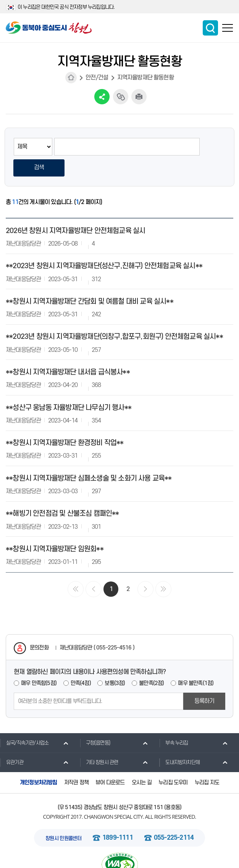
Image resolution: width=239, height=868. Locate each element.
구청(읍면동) (95, 722)
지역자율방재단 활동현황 (145, 78)
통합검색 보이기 (210, 28)
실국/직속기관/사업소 (24, 722)
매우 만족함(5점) (39, 662)
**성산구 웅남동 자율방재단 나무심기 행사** (69, 387)
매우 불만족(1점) (196, 662)
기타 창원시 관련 (99, 741)
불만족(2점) (151, 662)
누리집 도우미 (173, 762)
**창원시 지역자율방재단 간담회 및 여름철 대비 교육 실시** (90, 281)
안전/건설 (97, 78)
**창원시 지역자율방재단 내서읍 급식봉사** (68, 352)
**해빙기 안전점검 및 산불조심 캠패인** (62, 493)
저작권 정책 (76, 762)
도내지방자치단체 (179, 741)
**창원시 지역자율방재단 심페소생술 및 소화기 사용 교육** (89, 457)
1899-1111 (118, 817)
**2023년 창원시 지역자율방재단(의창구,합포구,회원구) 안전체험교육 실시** (114, 316)
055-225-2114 (174, 817)
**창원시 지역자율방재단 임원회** (55, 528)
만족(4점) (81, 662)
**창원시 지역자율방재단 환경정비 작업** (65, 422)
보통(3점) (115, 662)
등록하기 (204, 680)
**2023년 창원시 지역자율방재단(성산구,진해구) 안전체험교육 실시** (104, 245)
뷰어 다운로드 (110, 762)
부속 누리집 (174, 722)
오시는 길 (142, 762)
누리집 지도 (207, 762)
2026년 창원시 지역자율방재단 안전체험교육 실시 (75, 210)
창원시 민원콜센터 (63, 818)
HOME (71, 78)
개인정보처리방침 (39, 762)
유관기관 (12, 741)
